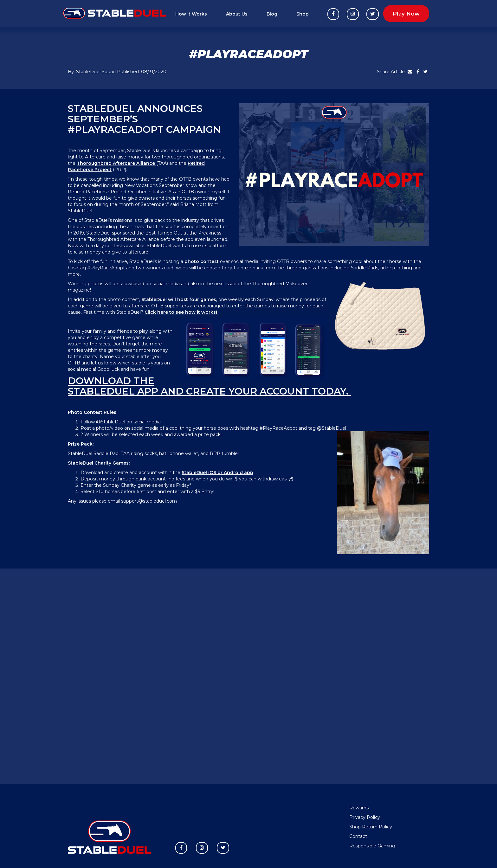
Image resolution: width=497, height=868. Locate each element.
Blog (272, 14)
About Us (237, 14)
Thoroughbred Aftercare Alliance (116, 163)
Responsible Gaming (372, 846)
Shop (303, 14)
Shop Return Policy (371, 827)
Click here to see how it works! (181, 312)
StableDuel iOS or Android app (217, 473)
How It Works (191, 14)
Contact (358, 836)
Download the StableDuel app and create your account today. (209, 386)
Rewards (359, 808)
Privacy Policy (365, 817)
